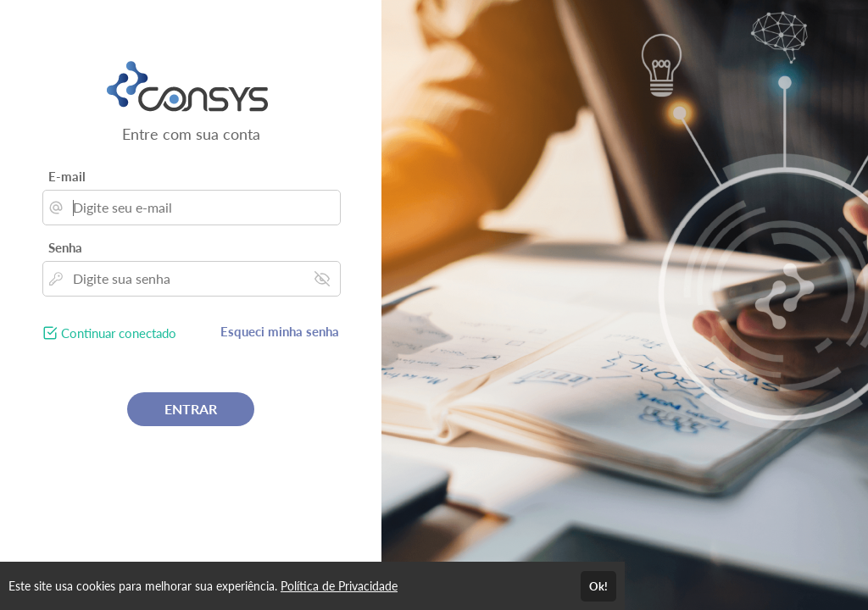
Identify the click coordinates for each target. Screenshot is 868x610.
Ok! (598, 586)
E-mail (67, 176)
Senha (65, 247)
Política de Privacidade (339, 586)
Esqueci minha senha (280, 331)
